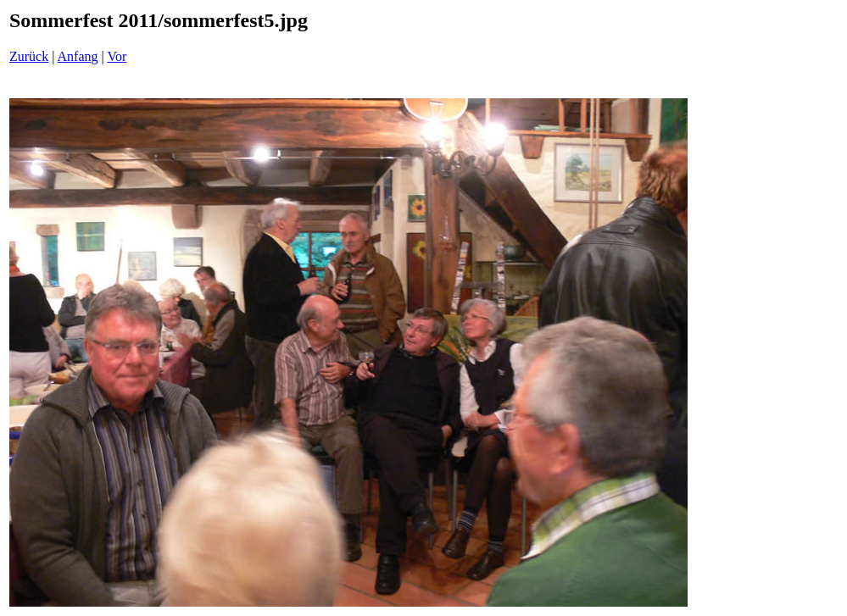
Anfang (78, 56)
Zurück (29, 56)
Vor (117, 56)
